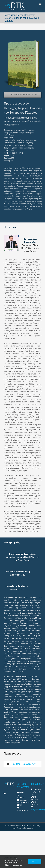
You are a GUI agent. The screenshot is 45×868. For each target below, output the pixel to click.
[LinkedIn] (5, 793)
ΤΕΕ (20, 805)
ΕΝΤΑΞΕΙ (35, 861)
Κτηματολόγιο (23, 810)
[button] (22, 764)
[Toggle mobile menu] (40, 4)
